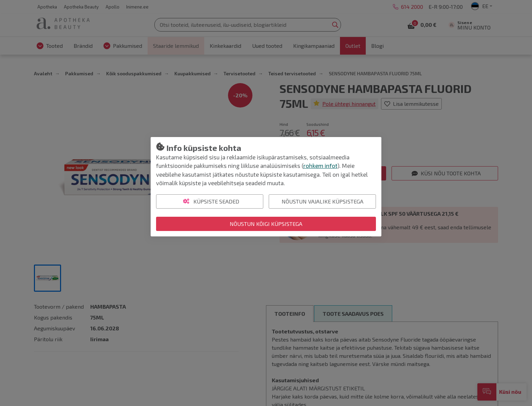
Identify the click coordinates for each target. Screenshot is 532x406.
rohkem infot (320, 166)
